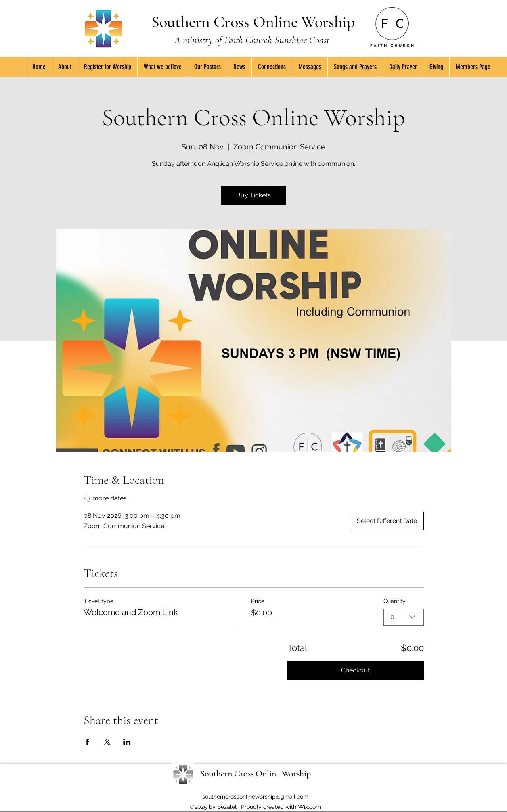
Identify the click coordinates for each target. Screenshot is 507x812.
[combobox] (404, 617)
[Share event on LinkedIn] (127, 742)
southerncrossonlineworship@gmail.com (255, 797)
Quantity (395, 601)
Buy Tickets (253, 195)
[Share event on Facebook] (87, 742)
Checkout (355, 670)
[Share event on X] (107, 742)
